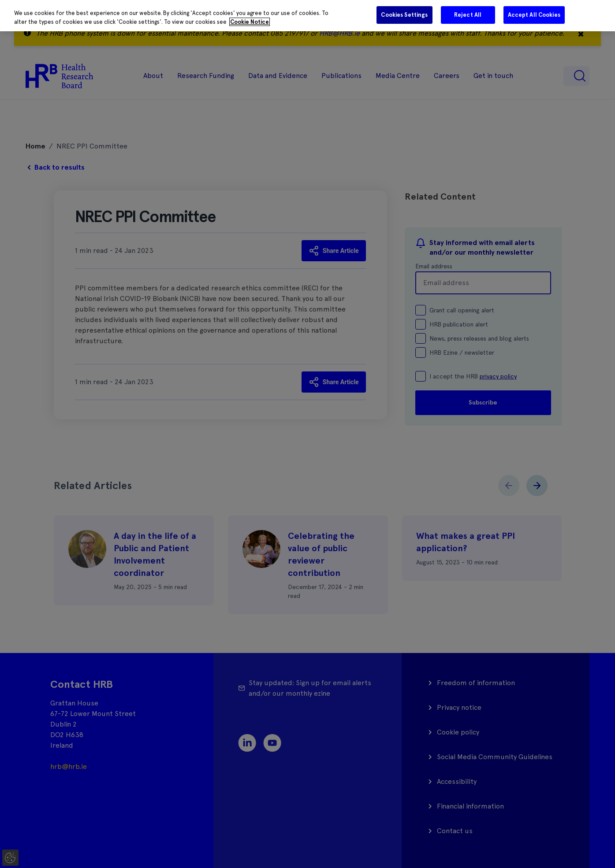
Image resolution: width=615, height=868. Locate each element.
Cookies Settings (404, 15)
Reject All (468, 15)
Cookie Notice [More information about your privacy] (250, 22)
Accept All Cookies (534, 15)
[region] (307, 16)
